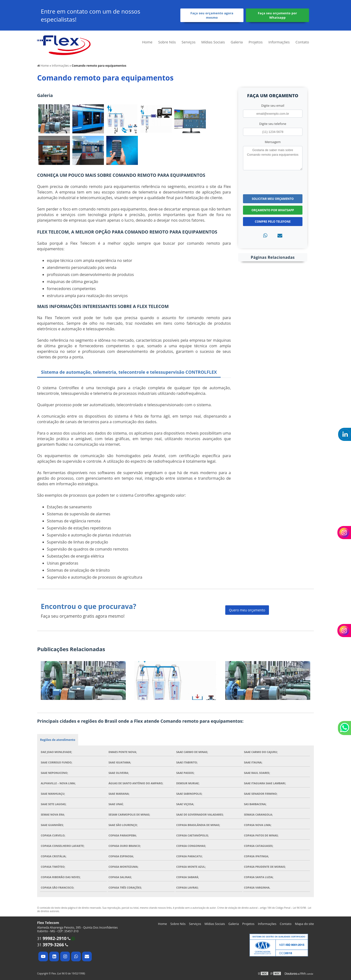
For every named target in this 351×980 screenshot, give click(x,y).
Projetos (256, 42)
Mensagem (273, 142)
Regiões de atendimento (58, 740)
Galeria (237, 42)
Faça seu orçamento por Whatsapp (277, 15)
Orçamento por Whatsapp (273, 210)
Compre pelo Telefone (273, 222)
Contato (302, 42)
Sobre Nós (167, 42)
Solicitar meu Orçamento (273, 199)
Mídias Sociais (213, 42)
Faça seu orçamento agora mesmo (212, 15)
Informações (279, 42)
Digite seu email (273, 105)
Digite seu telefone (273, 124)
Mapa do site (304, 924)
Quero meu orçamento (247, 610)
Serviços (188, 42)
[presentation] (272, 182)
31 (52, 939)
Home (147, 42)
